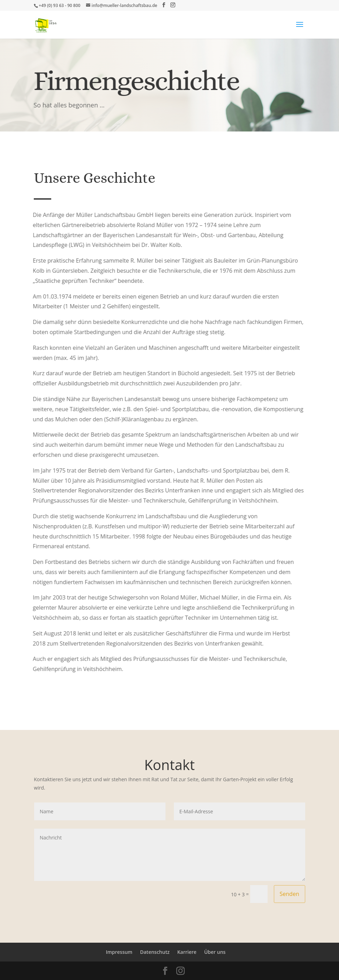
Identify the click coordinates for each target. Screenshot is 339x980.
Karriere (187, 952)
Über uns (215, 952)
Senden (290, 894)
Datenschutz (155, 952)
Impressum (119, 952)
